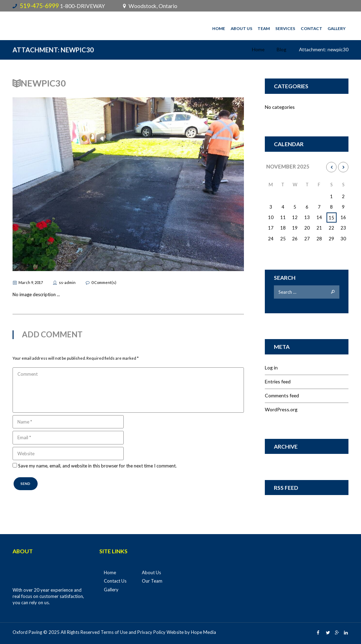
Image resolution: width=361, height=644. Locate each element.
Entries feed (278, 381)
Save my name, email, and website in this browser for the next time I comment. (97, 466)
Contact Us (115, 581)
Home (219, 28)
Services (285, 28)
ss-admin (67, 282)
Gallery (337, 28)
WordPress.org (281, 409)
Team (264, 28)
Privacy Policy (151, 632)
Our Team (152, 581)
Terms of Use (114, 632)
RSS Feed (286, 488)
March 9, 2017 (31, 282)
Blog (282, 49)
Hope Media (203, 632)
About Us (241, 28)
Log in (271, 368)
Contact (312, 28)
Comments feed (282, 395)
